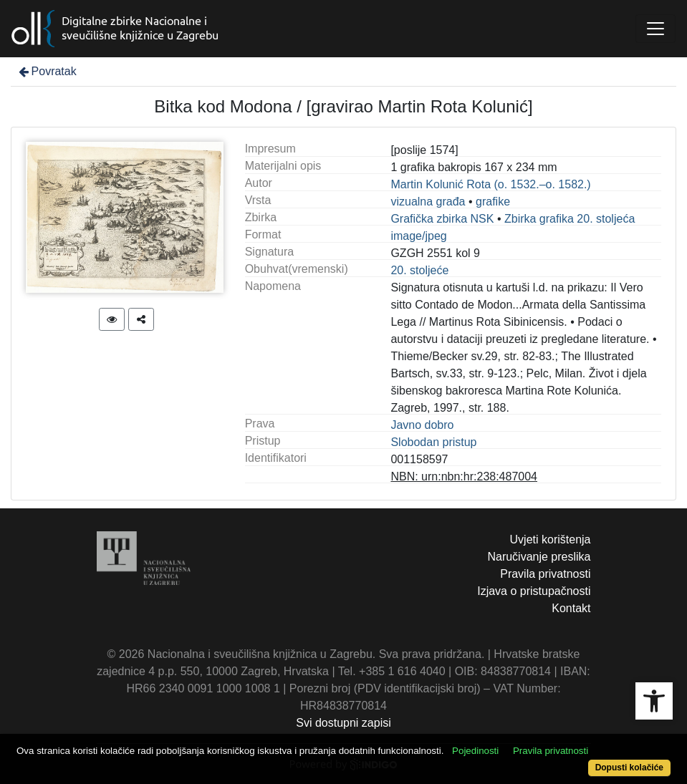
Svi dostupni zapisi (343, 723)
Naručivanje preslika (539, 557)
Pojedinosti (475, 751)
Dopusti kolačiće (629, 768)
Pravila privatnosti (545, 574)
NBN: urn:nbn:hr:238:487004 (464, 476)
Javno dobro (422, 425)
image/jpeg (418, 236)
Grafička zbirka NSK (442, 219)
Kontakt (571, 608)
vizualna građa (428, 202)
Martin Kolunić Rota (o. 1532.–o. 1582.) (490, 184)
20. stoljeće (419, 270)
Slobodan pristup (433, 442)
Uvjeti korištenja (551, 539)
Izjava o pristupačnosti (534, 591)
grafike (493, 202)
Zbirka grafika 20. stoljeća (570, 219)
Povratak (47, 71)
